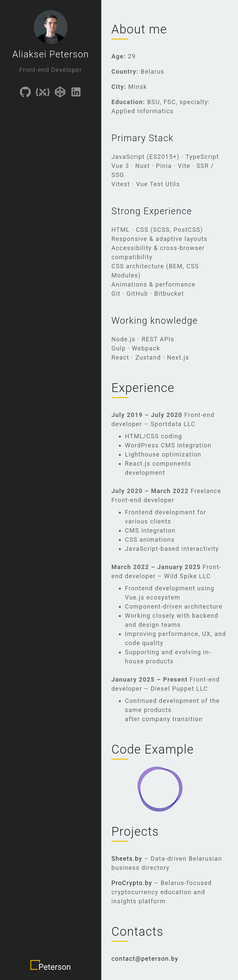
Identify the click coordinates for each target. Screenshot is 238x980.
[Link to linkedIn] (76, 93)
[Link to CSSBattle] (43, 93)
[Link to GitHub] (25, 93)
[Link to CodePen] (60, 93)
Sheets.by (127, 859)
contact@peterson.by (145, 959)
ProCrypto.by (132, 883)
